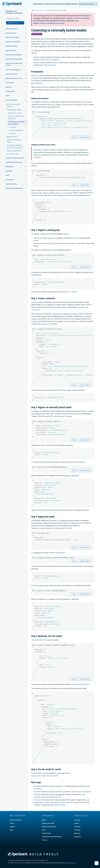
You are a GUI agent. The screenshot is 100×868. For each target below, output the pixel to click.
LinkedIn (77, 827)
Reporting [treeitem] (9, 171)
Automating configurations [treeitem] (15, 158)
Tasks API (81, 462)
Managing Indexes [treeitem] (11, 46)
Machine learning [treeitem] (11, 100)
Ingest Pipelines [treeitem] (11, 51)
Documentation (60, 4)
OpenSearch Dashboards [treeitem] (13, 55)
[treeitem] (26, 29)
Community (50, 4)
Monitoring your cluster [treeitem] (14, 162)
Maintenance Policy (49, 827)
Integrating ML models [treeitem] (14, 110)
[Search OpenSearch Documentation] (88, 4)
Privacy (44, 840)
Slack (12, 830)
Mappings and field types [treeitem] (14, 78)
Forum (12, 823)
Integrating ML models (37, 10)
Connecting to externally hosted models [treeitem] (16, 123)
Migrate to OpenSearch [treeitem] (13, 42)
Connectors (52, 65)
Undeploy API (60, 553)
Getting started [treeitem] (11, 33)
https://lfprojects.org (69, 863)
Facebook (77, 837)
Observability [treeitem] (10, 167)
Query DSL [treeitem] (9, 87)
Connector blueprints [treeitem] (16, 130)
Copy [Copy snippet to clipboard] (74, 137)
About (35, 4)
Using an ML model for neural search (45, 776)
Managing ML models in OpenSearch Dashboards (52, 802)
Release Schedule (48, 823)
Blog (68, 4)
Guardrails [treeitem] (12, 133)
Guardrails (61, 805)
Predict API (41, 640)
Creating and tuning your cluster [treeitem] (14, 64)
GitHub (12, 827)
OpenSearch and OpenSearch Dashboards (14, 12)
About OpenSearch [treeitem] (11, 29)
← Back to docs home (12, 19)
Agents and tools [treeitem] (12, 137)
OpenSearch (12, 4)
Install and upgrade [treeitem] (12, 37)
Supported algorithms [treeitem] (14, 151)
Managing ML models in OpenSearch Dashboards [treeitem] (15, 146)
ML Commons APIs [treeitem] (13, 154)
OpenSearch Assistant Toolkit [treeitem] (14, 141)
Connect (77, 820)
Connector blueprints (51, 60)
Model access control (69, 292)
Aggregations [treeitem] (10, 91)
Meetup (77, 833)
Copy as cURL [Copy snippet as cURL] (85, 137)
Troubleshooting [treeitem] (11, 184)
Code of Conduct (16, 820)
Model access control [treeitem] (15, 113)
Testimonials (46, 833)
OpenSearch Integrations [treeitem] (14, 59)
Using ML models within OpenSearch (47, 797)
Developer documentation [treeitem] (14, 188)
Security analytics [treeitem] (12, 74)
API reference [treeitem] (10, 180)
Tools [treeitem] (7, 175)
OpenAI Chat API (83, 684)
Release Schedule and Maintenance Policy (49, 23)
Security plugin (75, 190)
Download (74, 4)
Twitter (77, 823)
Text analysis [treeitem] (10, 83)
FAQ (43, 830)
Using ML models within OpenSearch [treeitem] (16, 117)
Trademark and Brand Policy (52, 837)
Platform (41, 4)
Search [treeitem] (8, 96)
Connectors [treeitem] (13, 127)
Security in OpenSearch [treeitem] (13, 70)
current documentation (81, 18)
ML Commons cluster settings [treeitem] (14, 105)
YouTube (77, 830)
